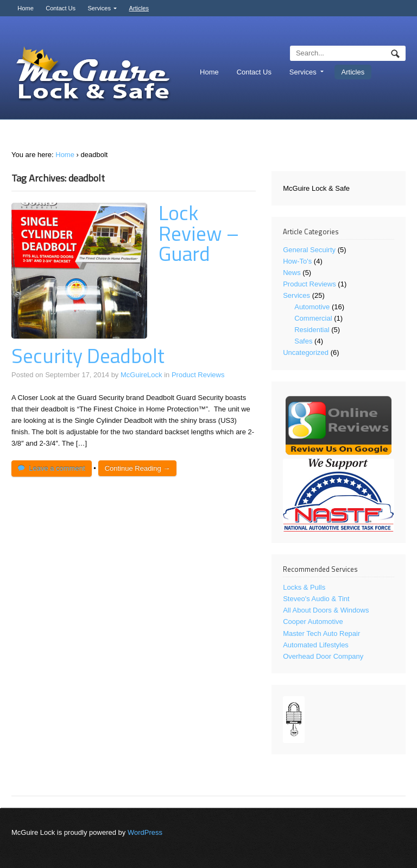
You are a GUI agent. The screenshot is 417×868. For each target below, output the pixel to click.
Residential (312, 330)
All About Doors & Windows (326, 610)
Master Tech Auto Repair (321, 633)
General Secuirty (309, 250)
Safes (303, 341)
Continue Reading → (138, 468)
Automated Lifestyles (316, 645)
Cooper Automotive (313, 622)
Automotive (312, 307)
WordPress (145, 832)
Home (26, 8)
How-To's (297, 261)
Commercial (313, 318)
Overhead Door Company (323, 656)
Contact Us (61, 8)
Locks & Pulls (304, 587)
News (292, 273)
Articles (139, 8)
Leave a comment (57, 468)
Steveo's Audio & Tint (316, 599)
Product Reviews (198, 375)
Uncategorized (306, 352)
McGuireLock (141, 375)
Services (99, 8)
